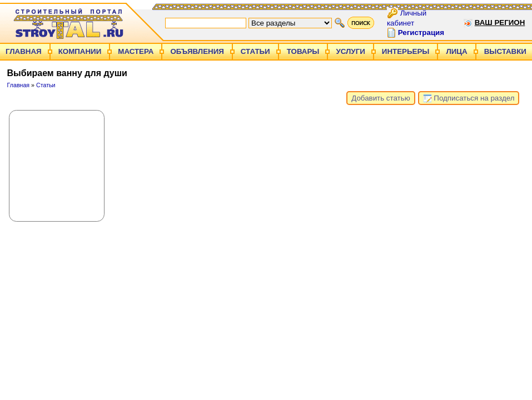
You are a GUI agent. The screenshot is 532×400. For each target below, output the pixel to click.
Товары (303, 51)
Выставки (505, 51)
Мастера (136, 51)
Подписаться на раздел (469, 98)
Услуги (350, 51)
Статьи (255, 51)
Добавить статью (381, 98)
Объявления (197, 51)
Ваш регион (500, 22)
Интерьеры (406, 51)
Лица (456, 51)
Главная (24, 51)
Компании (80, 51)
